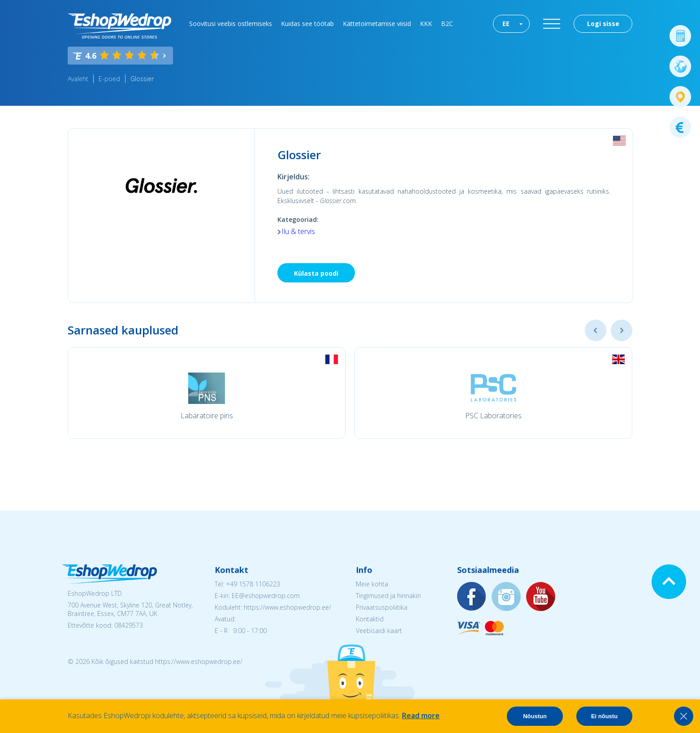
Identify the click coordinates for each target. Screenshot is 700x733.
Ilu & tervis (298, 231)
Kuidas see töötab (307, 24)
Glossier (142, 79)
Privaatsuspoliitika (382, 607)
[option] (207, 393)
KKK (426, 24)
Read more (421, 716)
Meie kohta (372, 584)
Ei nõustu (604, 716)
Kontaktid (370, 619)
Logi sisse (603, 24)
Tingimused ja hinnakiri (388, 596)
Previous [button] (596, 330)
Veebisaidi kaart (379, 631)
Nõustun (535, 716)
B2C (447, 24)
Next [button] (622, 330)
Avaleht (78, 79)
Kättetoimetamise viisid (377, 24)
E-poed (109, 79)
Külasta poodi (316, 273)
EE (506, 24)
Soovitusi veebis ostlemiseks (231, 24)
